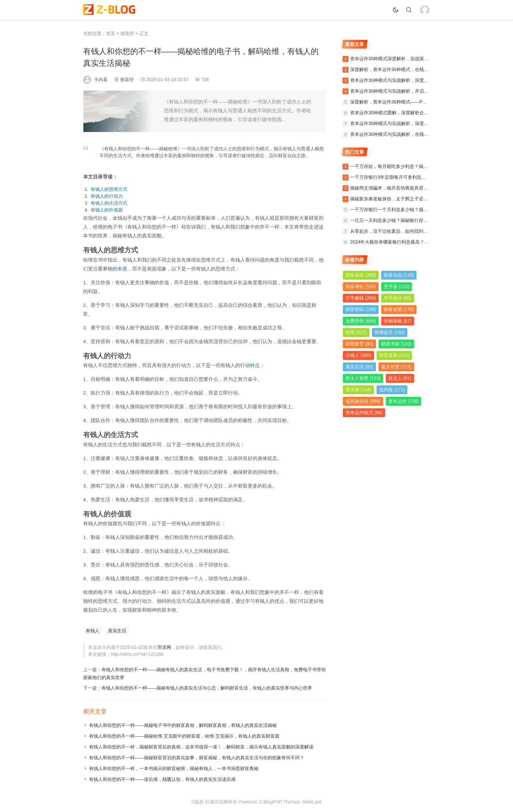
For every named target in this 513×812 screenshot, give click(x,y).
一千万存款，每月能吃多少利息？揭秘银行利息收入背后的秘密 (414, 166)
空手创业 (398, 298)
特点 (255, 365)
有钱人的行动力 (107, 196)
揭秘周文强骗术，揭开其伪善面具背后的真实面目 (400, 188)
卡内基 (101, 80)
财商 (356, 332)
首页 (111, 33)
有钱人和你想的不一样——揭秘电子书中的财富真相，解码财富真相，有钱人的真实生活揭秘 (183, 725)
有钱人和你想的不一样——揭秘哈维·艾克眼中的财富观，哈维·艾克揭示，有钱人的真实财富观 (184, 736)
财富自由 (399, 275)
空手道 (397, 286)
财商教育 (359, 344)
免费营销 (361, 321)
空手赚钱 (361, 298)
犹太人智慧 (363, 378)
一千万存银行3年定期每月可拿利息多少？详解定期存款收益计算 (416, 177)
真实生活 (117, 631)
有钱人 (93, 631)
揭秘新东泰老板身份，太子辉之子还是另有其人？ (400, 199)
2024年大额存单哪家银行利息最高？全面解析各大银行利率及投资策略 (422, 242)
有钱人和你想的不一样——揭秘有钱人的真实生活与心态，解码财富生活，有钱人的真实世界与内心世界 (207, 688)
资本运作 (404, 401)
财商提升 (390, 332)
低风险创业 (363, 401)
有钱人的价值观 (107, 210)
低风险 (392, 390)
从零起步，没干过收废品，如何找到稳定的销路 (398, 231)
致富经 (127, 33)
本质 (122, 269)
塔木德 (358, 390)
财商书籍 (396, 344)
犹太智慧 (396, 367)
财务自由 (361, 275)
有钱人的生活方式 (109, 203)
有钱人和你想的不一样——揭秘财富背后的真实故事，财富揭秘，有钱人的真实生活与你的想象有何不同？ (197, 758)
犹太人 (400, 378)
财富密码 (361, 309)
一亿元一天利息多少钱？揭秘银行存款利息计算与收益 (405, 220)
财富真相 (394, 355)
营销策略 (398, 321)
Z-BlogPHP (271, 802)
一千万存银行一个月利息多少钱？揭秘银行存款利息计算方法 (412, 210)
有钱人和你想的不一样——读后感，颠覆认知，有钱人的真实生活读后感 (162, 779)
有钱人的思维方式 (109, 189)
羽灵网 (164, 647)
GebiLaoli (312, 802)
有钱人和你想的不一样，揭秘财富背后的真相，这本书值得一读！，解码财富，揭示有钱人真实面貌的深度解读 (201, 747)
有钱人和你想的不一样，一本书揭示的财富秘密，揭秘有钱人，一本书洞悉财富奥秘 (174, 768)
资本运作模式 (364, 413)
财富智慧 (399, 309)
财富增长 (361, 286)
